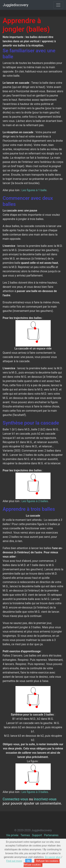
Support (37, 835)
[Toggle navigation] (58, 5)
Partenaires (51, 835)
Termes (25, 835)
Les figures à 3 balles (35, 792)
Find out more (14, 861)
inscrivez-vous (45, 799)
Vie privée (12, 835)
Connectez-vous (15, 799)
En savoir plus (53, 857)
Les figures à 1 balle (34, 190)
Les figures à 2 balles (35, 501)
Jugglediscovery (16, 5)
